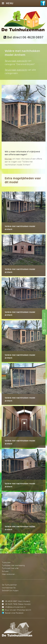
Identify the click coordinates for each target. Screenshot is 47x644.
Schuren (5, 571)
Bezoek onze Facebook (14, 613)
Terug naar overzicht (16, 61)
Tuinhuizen (6, 562)
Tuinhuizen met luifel (10, 568)
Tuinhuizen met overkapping (13, 565)
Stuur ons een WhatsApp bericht (18, 610)
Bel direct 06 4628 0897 (23, 37)
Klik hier (8, 159)
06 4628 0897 (11, 601)
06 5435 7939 (11, 604)
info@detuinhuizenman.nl (15, 607)
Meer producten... (9, 574)
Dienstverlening (14, 549)
